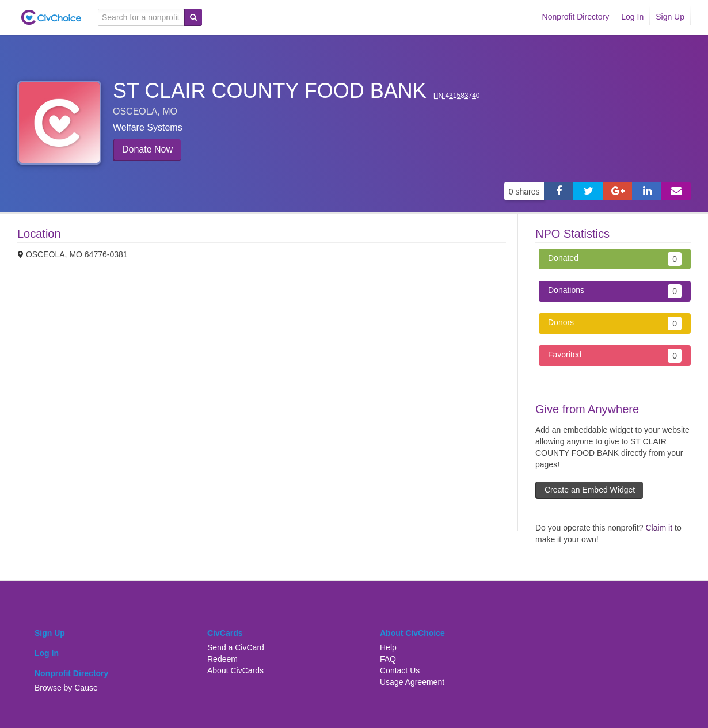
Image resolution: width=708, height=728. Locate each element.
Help (388, 647)
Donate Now (147, 149)
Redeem (222, 659)
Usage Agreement (412, 682)
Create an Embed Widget (590, 490)
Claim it (659, 528)
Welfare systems (148, 127)
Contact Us (400, 670)
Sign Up (670, 17)
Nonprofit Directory (576, 17)
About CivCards (235, 670)
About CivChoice (412, 633)
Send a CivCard (236, 647)
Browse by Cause (66, 688)
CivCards (225, 633)
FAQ (388, 659)
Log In (632, 17)
